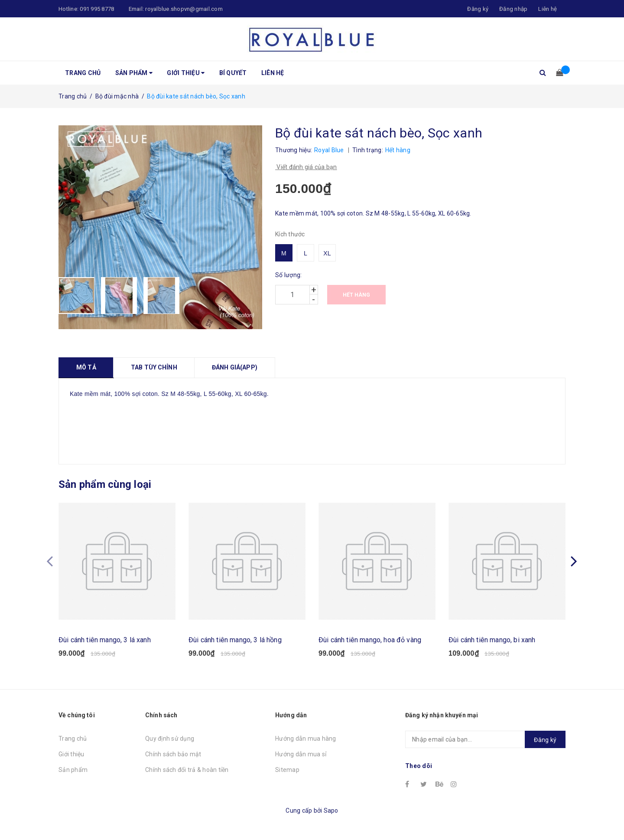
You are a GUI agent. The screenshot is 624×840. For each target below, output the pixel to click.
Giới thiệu (186, 73)
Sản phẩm (134, 73)
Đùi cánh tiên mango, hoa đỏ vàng (370, 640)
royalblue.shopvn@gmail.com (184, 9)
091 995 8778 (97, 9)
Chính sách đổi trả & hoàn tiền (187, 770)
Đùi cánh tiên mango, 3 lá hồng (235, 640)
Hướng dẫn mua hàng (306, 739)
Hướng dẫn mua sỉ (301, 754)
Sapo (331, 811)
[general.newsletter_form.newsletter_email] (485, 739)
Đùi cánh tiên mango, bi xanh (492, 640)
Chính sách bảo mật (173, 754)
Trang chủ (83, 73)
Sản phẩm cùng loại (105, 484)
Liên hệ (548, 9)
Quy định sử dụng (170, 739)
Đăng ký (545, 740)
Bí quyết (233, 73)
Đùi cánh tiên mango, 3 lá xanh (105, 640)
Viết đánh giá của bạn (306, 167)
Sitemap (287, 770)
